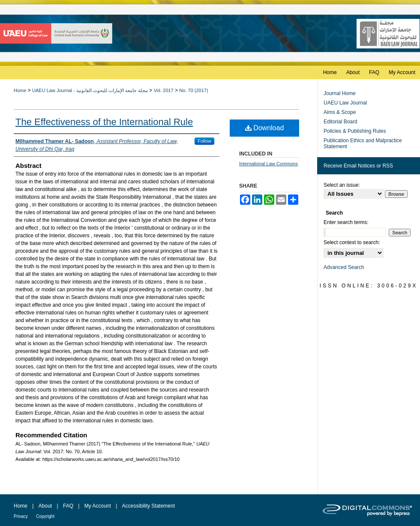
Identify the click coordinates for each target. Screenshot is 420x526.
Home (20, 90)
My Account (98, 506)
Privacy (21, 516)
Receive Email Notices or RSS (358, 166)
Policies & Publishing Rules (355, 131)
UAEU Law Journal (345, 103)
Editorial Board (340, 122)
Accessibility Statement (148, 506)
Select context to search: (352, 242)
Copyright (45, 516)
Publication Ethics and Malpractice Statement (363, 143)
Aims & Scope (340, 112)
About (45, 506)
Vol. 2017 (164, 90)
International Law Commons (268, 164)
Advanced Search (344, 267)
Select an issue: (342, 185)
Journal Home (340, 93)
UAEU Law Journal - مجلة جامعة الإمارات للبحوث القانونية (90, 90)
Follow (204, 141)
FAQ (68, 506)
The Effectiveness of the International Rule (104, 122)
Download (265, 128)
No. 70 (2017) (193, 90)
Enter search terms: (346, 222)
